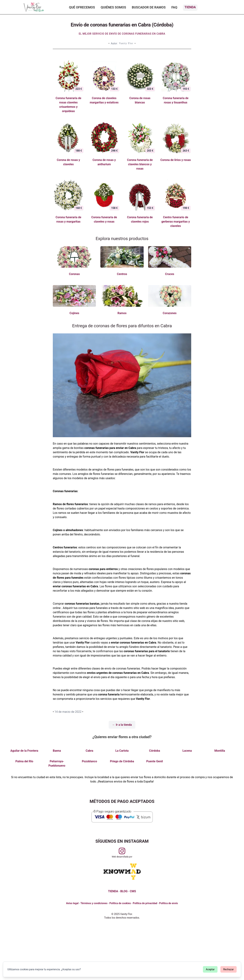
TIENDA (113, 891)
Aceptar (210, 969)
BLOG (124, 891)
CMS (133, 891)
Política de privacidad (145, 903)
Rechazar (229, 969)
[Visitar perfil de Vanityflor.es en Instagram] (122, 851)
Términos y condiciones (94, 903)
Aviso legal (72, 903)
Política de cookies (120, 903)
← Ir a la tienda (122, 725)
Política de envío (168, 903)
